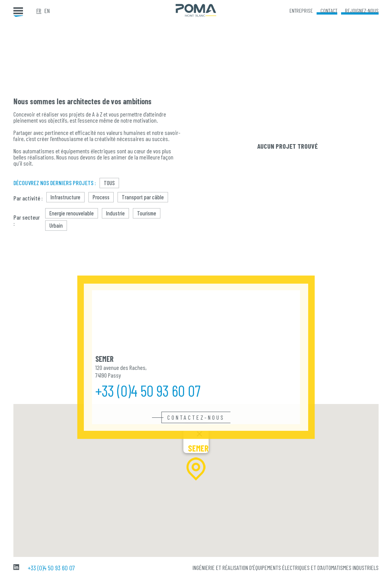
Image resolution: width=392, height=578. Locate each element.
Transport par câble (143, 197)
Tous (109, 183)
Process (101, 197)
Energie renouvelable (72, 213)
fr (39, 11)
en (47, 11)
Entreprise (301, 11)
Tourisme (147, 213)
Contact (329, 11)
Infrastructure (65, 197)
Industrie (115, 213)
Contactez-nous (196, 417)
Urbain (56, 225)
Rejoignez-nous (362, 11)
